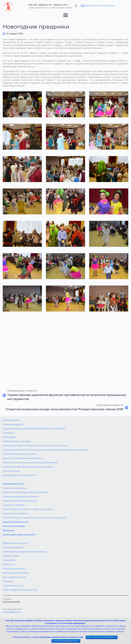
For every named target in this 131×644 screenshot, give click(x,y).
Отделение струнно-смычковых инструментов (25, 492)
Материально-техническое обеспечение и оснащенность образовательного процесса (45, 450)
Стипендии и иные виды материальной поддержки (28, 467)
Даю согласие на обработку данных (101, 637)
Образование (9, 437)
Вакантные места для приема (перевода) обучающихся (30, 463)
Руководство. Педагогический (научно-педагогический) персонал (36, 446)
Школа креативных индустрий (19, 535)
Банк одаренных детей (14, 577)
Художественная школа (16, 522)
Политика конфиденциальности (65, 641)
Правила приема (11, 556)
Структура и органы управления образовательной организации (34, 429)
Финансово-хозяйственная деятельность (23, 458)
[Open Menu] (66, 15)
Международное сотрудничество (19, 475)
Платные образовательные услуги (19, 454)
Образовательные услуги (15, 543)
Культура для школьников (15, 573)
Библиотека (9, 564)
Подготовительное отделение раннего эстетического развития (34, 518)
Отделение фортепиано (15, 488)
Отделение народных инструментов (21, 497)
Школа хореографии (14, 526)
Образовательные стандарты (17, 441)
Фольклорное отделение (15, 513)
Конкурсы (8, 581)
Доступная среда (11, 471)
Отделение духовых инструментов (20, 501)
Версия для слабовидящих (100, 6)
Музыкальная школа (13, 484)
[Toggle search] (76, 6)
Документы (8, 433)
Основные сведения (13, 424)
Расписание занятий (13, 547)
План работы (9, 560)
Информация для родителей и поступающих (25, 552)
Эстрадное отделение (14, 505)
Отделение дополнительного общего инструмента (28, 509)
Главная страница (11, 420)
